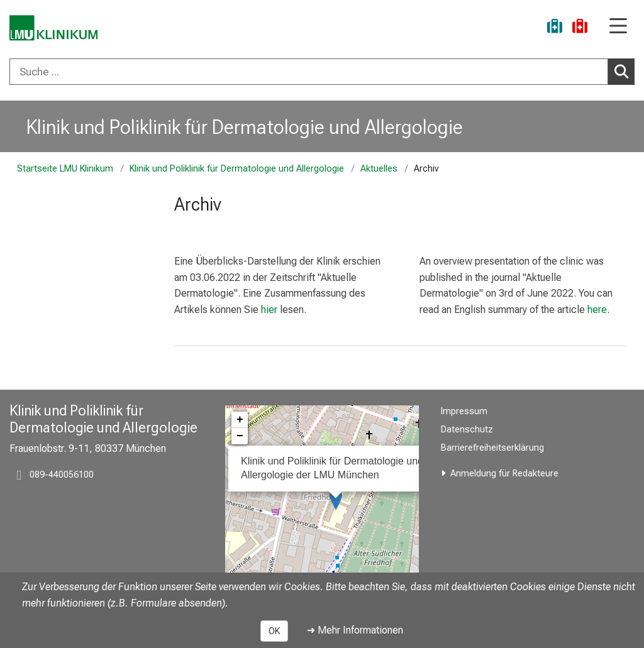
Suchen (624, 71)
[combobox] (322, 72)
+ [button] (240, 420)
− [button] (240, 436)
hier (269, 310)
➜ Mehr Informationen (355, 630)
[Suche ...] (309, 72)
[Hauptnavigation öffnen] (618, 27)
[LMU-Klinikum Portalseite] (53, 28)
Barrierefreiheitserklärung (492, 448)
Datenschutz (467, 430)
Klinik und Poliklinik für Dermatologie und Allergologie (245, 127)
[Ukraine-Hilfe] (555, 28)
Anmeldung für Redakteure (504, 474)
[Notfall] (580, 28)
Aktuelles (379, 169)
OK (274, 631)
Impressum (464, 411)
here (597, 310)
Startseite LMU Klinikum (65, 169)
